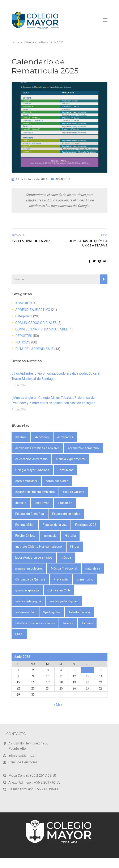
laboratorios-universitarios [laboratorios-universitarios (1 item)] (34, 558)
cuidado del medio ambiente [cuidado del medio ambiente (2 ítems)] (35, 492)
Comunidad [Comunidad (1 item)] (65, 470)
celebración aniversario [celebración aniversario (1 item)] (31, 459)
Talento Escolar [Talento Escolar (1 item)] (80, 612)
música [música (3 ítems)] (66, 558)
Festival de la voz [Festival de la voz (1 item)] (55, 525)
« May (58, 705)
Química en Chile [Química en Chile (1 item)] (59, 590)
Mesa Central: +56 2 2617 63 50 (32, 775)
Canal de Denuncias (23, 762)
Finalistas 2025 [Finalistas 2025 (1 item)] (86, 525)
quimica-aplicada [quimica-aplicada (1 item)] (27, 590)
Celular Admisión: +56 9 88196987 (34, 789)
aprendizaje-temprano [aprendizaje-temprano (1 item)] (83, 448)
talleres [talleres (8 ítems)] (68, 623)
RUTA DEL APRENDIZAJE (34, 349)
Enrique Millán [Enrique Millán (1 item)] (25, 525)
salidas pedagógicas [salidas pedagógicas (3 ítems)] (64, 601)
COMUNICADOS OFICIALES (36, 323)
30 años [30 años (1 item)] (21, 437)
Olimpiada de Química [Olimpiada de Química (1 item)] (30, 579)
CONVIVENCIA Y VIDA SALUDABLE (42, 329)
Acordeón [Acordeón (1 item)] (42, 437)
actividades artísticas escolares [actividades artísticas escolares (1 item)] (37, 448)
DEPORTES (24, 336)
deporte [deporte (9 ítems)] (21, 503)
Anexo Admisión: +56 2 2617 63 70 (34, 782)
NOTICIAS (23, 342)
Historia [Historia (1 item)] (70, 536)
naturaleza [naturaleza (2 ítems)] (93, 568)
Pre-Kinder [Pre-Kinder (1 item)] (61, 579)
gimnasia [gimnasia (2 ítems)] (50, 536)
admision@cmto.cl (22, 756)
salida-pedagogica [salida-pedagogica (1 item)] (28, 601)
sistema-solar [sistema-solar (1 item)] (25, 612)
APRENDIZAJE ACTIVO (33, 310)
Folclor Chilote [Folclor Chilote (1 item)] (25, 536)
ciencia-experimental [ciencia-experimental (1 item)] (71, 459)
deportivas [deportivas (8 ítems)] (42, 503)
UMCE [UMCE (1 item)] (19, 634)
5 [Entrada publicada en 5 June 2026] (74, 670)
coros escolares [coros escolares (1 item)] (57, 481)
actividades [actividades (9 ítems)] (65, 437)
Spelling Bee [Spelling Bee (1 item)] (52, 612)
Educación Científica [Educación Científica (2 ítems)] (30, 514)
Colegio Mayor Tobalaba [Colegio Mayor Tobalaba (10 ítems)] (32, 470)
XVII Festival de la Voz (31, 241)
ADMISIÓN (62, 179)
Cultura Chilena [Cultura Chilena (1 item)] (74, 492)
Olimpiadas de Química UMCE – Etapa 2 (88, 243)
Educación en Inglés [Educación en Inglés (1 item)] (66, 514)
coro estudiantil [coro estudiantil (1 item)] (26, 481)
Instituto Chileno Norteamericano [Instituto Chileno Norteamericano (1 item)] (39, 547)
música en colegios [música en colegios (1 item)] (29, 568)
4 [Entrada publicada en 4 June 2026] (61, 670)
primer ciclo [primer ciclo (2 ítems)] (85, 579)
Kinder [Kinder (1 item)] (75, 547)
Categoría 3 (24, 316)
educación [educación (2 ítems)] (65, 503)
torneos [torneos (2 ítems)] (87, 623)
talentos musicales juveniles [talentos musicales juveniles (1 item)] (35, 623)
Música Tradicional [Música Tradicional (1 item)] (64, 568)
